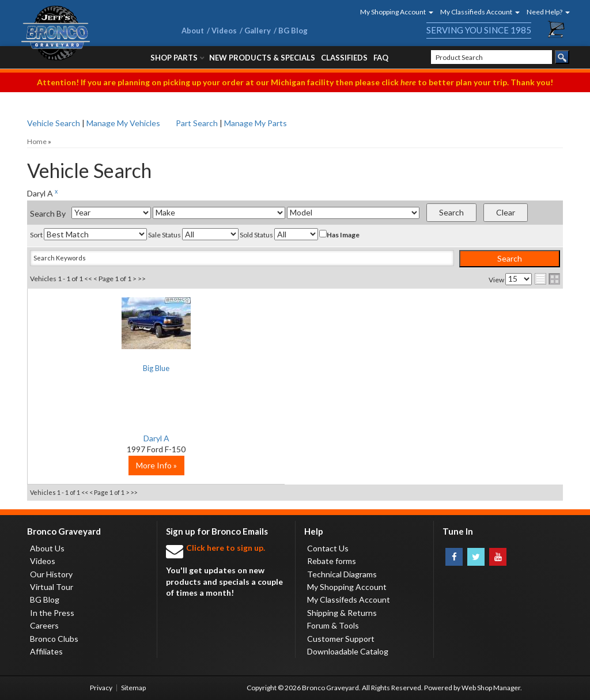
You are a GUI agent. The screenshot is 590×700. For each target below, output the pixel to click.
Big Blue (117, 369)
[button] (393, 12)
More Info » (117, 465)
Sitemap (133, 688)
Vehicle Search (54, 123)
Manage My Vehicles (123, 123)
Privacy (101, 688)
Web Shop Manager (491, 688)
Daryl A (117, 438)
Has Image (339, 234)
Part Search (197, 123)
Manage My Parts (256, 123)
